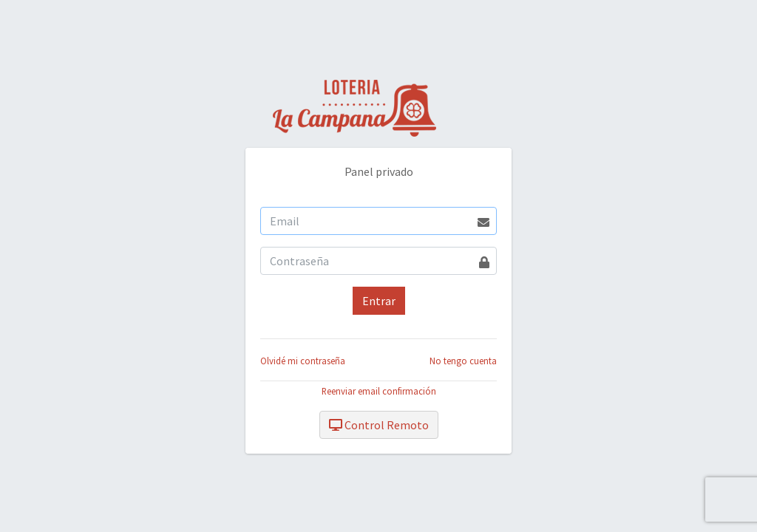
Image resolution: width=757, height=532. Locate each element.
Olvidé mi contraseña (303, 361)
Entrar (379, 301)
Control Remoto (379, 425)
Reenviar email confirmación (379, 391)
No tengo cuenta (463, 361)
